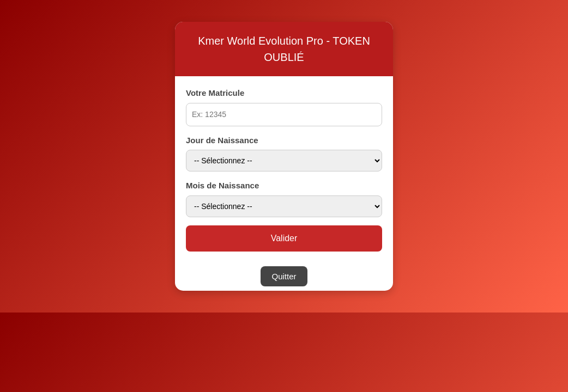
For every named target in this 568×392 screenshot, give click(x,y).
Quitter (284, 276)
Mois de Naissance (222, 185)
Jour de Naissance (222, 140)
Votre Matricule (215, 93)
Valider (284, 238)
